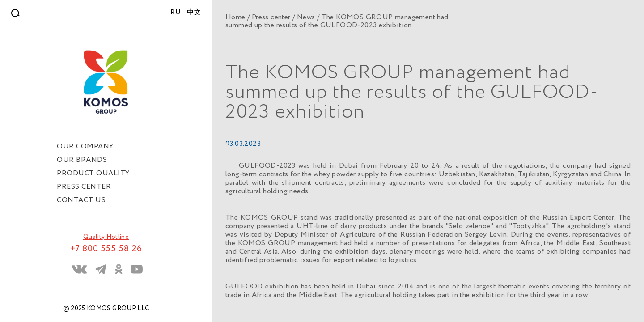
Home (235, 17)
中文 (194, 13)
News (306, 17)
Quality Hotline (106, 237)
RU (175, 13)
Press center (271, 17)
